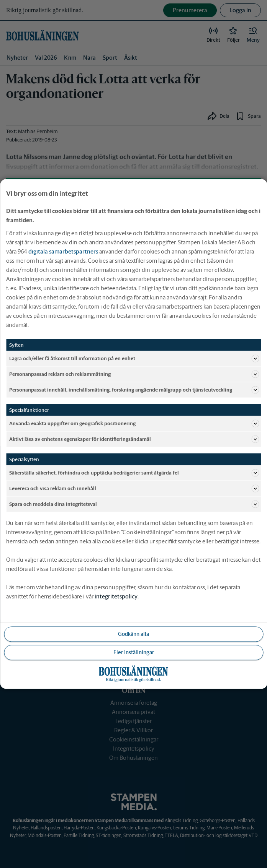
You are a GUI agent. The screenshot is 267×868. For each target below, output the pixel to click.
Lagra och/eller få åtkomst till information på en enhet (134, 359)
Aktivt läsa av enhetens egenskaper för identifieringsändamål (134, 439)
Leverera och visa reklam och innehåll (134, 489)
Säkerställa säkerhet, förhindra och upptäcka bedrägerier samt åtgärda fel (134, 473)
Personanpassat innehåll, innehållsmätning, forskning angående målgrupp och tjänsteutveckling (134, 390)
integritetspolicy (116, 596)
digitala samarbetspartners (63, 251)
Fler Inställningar (134, 652)
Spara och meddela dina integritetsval (134, 504)
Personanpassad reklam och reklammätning (134, 374)
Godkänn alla (133, 634)
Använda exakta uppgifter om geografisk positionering (134, 424)
